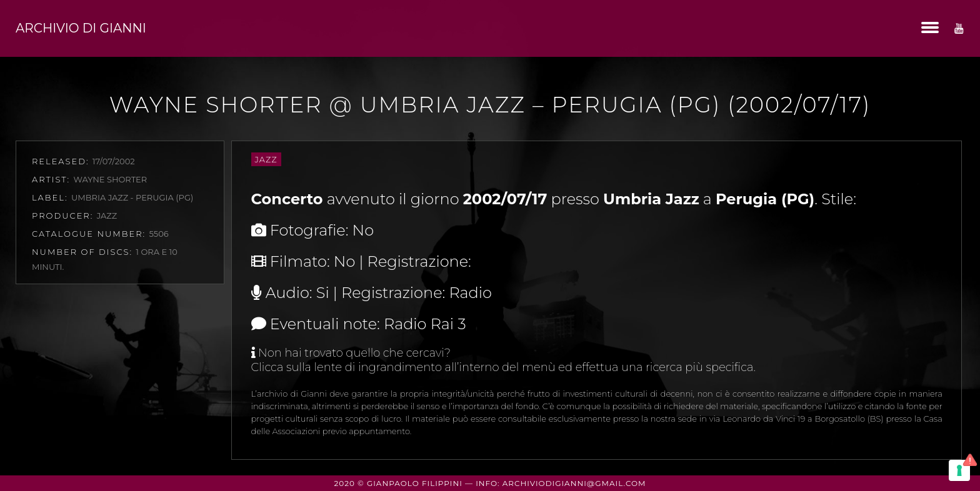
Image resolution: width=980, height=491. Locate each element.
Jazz (266, 159)
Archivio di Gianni (81, 28)
